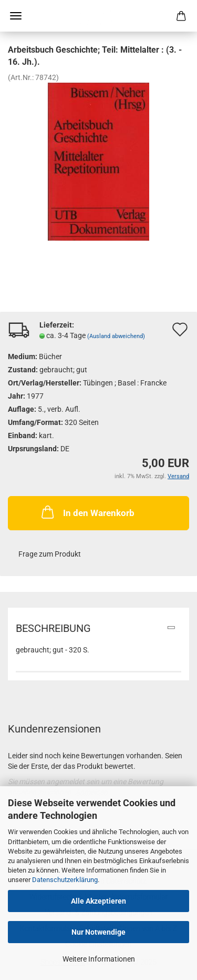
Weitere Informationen (99, 959)
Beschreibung (53, 628)
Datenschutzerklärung (65, 880)
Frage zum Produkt (50, 554)
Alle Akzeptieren (98, 901)
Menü (16, 16)
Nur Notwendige (98, 932)
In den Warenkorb (87, 512)
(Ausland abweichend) (116, 336)
